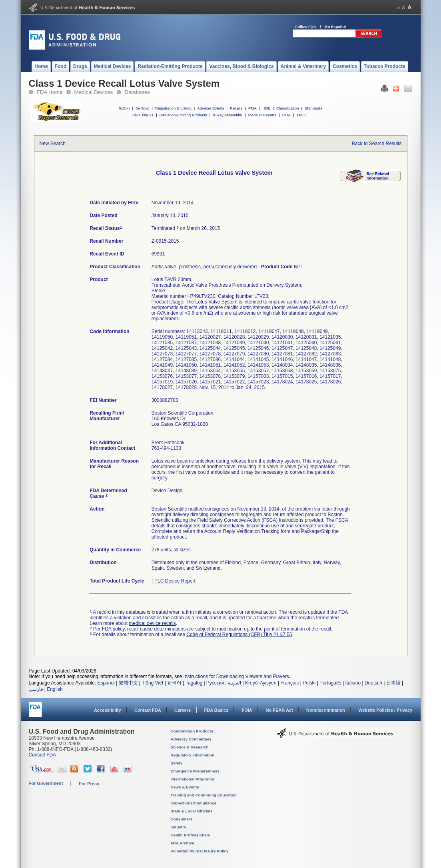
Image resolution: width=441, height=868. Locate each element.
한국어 (174, 683)
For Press (89, 784)
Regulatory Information (193, 755)
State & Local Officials (192, 811)
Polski (309, 683)
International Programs (193, 779)
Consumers (182, 819)
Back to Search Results (377, 144)
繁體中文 (128, 683)
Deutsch (373, 683)
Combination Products (192, 731)
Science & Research (190, 747)
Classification (288, 108)
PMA (252, 108)
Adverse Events (211, 108)
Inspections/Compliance (194, 803)
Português (330, 683)
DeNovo (143, 108)
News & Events (185, 787)
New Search (53, 144)
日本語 (393, 683)
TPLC (302, 115)
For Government (46, 783)
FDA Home (50, 92)
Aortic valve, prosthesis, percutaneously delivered (204, 267)
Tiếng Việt (152, 683)
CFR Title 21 (143, 115)
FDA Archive (183, 843)
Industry (179, 827)
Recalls (236, 108)
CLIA (286, 115)
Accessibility (107, 710)
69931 (158, 254)
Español (106, 683)
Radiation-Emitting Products (183, 115)
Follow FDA (306, 27)
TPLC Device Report (174, 581)
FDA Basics (216, 710)
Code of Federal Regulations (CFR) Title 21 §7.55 (239, 635)
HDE (266, 108)
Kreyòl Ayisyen (261, 683)
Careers (183, 710)
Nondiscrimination (326, 710)
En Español (335, 27)
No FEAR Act (279, 710)
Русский (215, 683)
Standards (313, 108)
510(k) (124, 108)
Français (289, 683)
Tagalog (194, 683)
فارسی (36, 689)
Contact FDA (148, 710)
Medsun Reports (262, 115)
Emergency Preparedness (195, 771)
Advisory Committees (191, 739)
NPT (299, 267)
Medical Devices (94, 92)
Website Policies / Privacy (385, 710)
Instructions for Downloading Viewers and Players (236, 676)
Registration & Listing (173, 108)
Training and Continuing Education (204, 795)
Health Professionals (190, 835)
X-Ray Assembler (227, 115)
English (55, 689)
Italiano (353, 683)
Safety (177, 763)
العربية (234, 683)
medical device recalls (152, 623)
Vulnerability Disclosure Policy (200, 851)
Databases (138, 92)
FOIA (247, 710)
